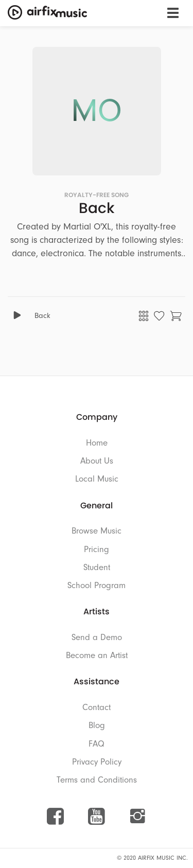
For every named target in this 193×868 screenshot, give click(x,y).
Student (97, 567)
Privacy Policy (97, 762)
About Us (97, 461)
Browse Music (97, 531)
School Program (97, 585)
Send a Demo (97, 637)
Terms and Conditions (97, 780)
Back (42, 316)
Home (97, 443)
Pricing (97, 549)
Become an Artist (97, 655)
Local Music (97, 479)
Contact (97, 707)
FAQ (97, 744)
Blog (97, 725)
